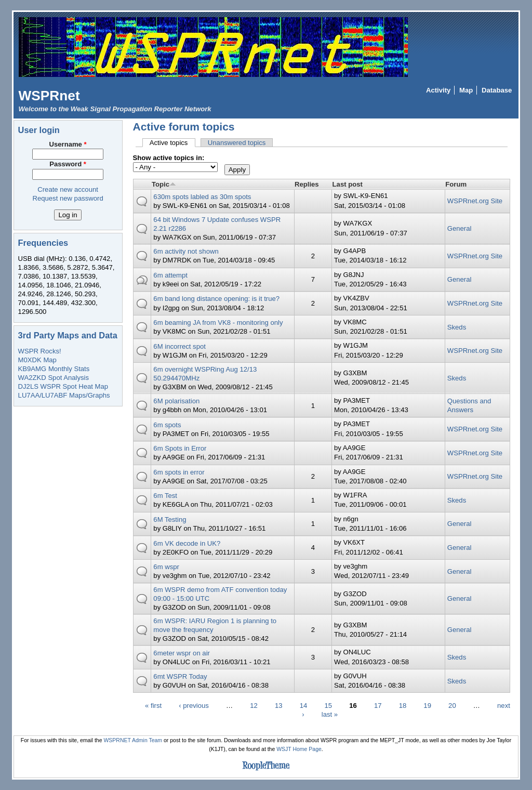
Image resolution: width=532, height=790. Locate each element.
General (460, 228)
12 (254, 705)
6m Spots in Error (180, 448)
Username (68, 144)
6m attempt (170, 275)
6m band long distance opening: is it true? (216, 299)
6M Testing (170, 519)
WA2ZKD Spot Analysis (54, 378)
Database (497, 90)
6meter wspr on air (182, 653)
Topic (164, 184)
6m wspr (166, 567)
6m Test (165, 496)
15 (328, 705)
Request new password (68, 198)
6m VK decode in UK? (187, 543)
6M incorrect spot (179, 346)
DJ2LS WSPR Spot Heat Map (63, 386)
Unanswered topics (237, 143)
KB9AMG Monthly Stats (54, 369)
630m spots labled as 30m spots (202, 197)
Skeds (457, 327)
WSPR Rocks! (40, 351)
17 (378, 705)
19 (427, 705)
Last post (348, 184)
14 (304, 705)
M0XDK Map (37, 360)
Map (466, 90)
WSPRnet (49, 96)
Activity (438, 90)
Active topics (172, 143)
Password (68, 164)
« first (153, 705)
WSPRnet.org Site (475, 201)
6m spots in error (179, 472)
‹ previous (194, 705)
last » (330, 714)
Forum (456, 184)
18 (403, 705)
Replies (307, 184)
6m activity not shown (186, 251)
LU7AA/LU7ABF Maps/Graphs (64, 395)
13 (279, 705)
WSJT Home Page (299, 749)
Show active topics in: (169, 158)
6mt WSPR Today (180, 676)
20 (452, 705)
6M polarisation (176, 401)
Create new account (68, 189)
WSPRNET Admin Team (133, 740)
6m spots (167, 425)
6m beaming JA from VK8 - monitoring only (218, 322)
